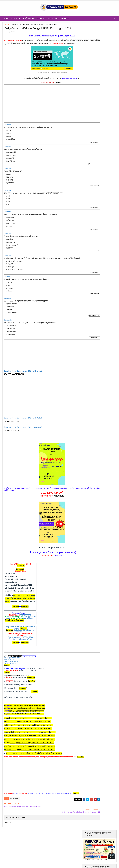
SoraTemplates (16, 864)
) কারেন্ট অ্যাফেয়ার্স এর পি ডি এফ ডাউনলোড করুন (38, 747)
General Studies (45, 18)
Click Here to (15, 632)
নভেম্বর (30, 754)
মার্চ (29, 740)
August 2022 (15, 24)
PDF (57, 18)
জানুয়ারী (13, 747)
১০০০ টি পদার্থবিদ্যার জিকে (14, 668)
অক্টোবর (31, 758)
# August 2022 (15, 814)
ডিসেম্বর (31, 751)
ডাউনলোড (21, 577)
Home (6, 18)
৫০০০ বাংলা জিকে (15, 687)
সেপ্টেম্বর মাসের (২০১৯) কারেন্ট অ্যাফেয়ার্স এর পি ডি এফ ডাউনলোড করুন (31, 761)
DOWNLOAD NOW (15, 385)
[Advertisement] (42, 116)
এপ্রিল (30, 737)
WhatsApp (57, 814)
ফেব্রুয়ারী (31, 744)
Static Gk (16, 18)
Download (21, 581)
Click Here (16, 618)
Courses (65, 18)
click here (49, 91)
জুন (29, 730)
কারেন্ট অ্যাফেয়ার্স (29, 18)
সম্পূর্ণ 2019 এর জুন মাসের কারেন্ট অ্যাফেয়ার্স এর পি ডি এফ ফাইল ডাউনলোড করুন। (34, 765)
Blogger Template (41, 864)
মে (29, 733)
